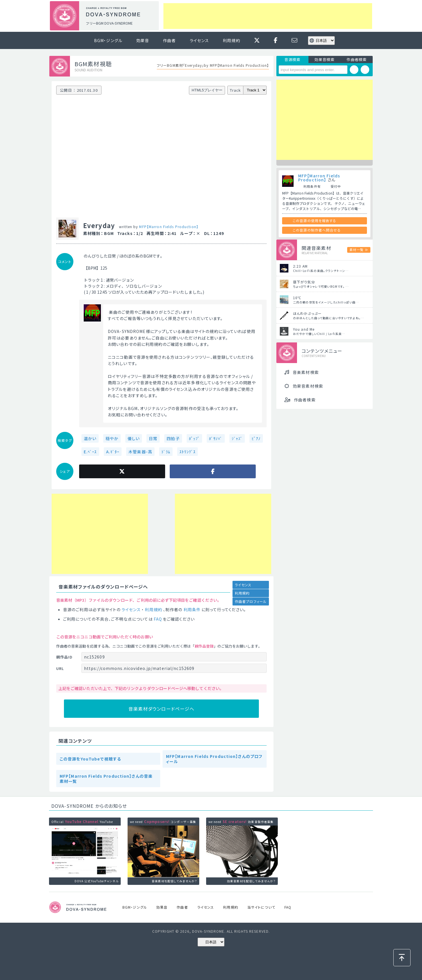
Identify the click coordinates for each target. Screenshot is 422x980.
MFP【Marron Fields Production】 (169, 227)
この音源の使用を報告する (314, 220)
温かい (90, 438)
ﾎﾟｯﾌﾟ (194, 438)
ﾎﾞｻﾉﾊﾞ (216, 438)
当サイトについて (261, 907)
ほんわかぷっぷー (307, 313)
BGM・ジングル (108, 40)
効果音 (143, 40)
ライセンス (200, 40)
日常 (153, 438)
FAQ (158, 619)
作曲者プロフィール (251, 601)
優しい (134, 438)
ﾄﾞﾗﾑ (166, 452)
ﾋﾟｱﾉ (256, 438)
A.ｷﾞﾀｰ (113, 452)
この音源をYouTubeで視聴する (90, 759)
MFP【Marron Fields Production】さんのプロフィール (214, 759)
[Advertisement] (268, 16)
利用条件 (192, 609)
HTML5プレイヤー (207, 90)
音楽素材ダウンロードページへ (162, 709)
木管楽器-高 (140, 452)
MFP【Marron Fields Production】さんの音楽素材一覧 (106, 779)
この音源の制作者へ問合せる (317, 230)
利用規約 (231, 40)
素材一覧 (356, 250)
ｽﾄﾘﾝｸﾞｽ (187, 452)
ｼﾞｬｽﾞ (237, 438)
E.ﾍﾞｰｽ (90, 452)
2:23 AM (300, 266)
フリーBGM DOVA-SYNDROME (109, 23)
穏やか (112, 438)
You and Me (304, 329)
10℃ (297, 298)
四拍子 (173, 438)
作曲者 (169, 40)
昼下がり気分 (304, 282)
